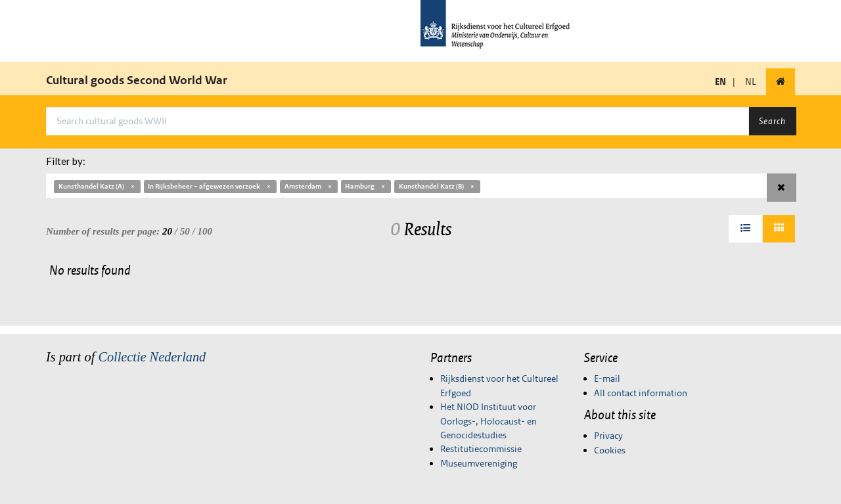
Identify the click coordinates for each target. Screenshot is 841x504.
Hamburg (366, 186)
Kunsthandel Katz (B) (437, 186)
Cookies (610, 450)
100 (205, 231)
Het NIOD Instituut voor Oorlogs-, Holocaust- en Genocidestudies (489, 421)
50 (185, 231)
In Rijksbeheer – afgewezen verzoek (210, 186)
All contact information (641, 393)
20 (167, 231)
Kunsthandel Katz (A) (97, 186)
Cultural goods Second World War (137, 80)
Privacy (608, 436)
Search (772, 121)
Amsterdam (309, 186)
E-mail (607, 378)
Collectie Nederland (152, 357)
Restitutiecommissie (481, 449)
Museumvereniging (479, 463)
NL (751, 81)
